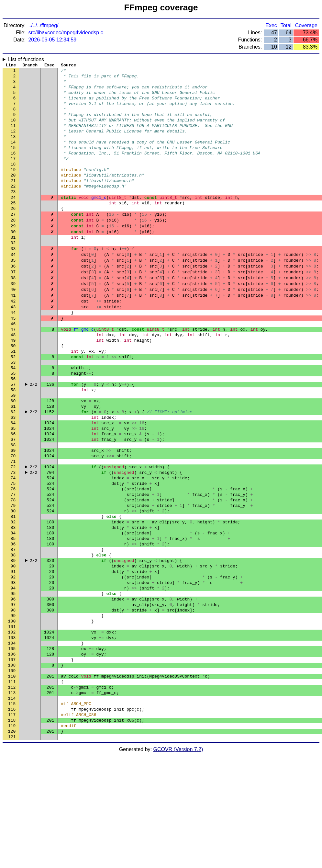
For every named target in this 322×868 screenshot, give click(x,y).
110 (12, 778)
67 (13, 500)
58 (13, 441)
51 (13, 396)
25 (13, 228)
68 (13, 506)
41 (13, 331)
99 (13, 707)
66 (13, 493)
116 (12, 817)
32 (13, 273)
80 (13, 584)
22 (13, 208)
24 (13, 221)
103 (12, 733)
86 (13, 623)
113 (12, 798)
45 (13, 357)
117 (12, 824)
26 (13, 234)
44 (13, 351)
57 (13, 435)
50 (13, 390)
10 (13, 131)
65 (13, 487)
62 (13, 467)
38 (13, 312)
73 (13, 539)
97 (13, 694)
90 (13, 649)
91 (13, 655)
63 (13, 474)
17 (13, 176)
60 (13, 454)
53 (13, 409)
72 (13, 532)
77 (13, 565)
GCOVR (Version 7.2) (178, 862)
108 (12, 765)
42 (13, 338)
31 (13, 267)
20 (13, 195)
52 (13, 403)
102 (12, 726)
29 (13, 254)
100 (12, 714)
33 (13, 280)
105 (12, 746)
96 (13, 688)
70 (13, 519)
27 (13, 241)
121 (12, 850)
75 (13, 552)
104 (12, 739)
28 (13, 247)
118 (12, 830)
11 (13, 137)
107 (12, 759)
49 (13, 383)
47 (13, 370)
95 (13, 681)
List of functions (26, 59)
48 (13, 377)
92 (13, 662)
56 (13, 428)
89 (13, 642)
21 (13, 202)
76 (13, 558)
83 (13, 603)
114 (12, 804)
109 (12, 772)
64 (13, 480)
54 (13, 416)
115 (12, 811)
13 (13, 150)
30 (13, 260)
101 (12, 720)
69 (13, 513)
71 (13, 526)
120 (12, 843)
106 (12, 752)
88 (13, 636)
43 (13, 344)
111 (12, 785)
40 (13, 325)
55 (13, 422)
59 (13, 448)
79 (13, 577)
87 (13, 629)
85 (13, 616)
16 (13, 169)
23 (13, 215)
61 (13, 461)
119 (12, 837)
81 (13, 590)
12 (13, 143)
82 (13, 597)
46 (13, 364)
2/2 (33, 435)
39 (13, 318)
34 (13, 286)
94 (13, 675)
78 (13, 571)
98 (13, 701)
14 (13, 156)
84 (13, 610)
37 (13, 305)
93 (13, 668)
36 (13, 299)
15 (13, 163)
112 (12, 791)
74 (13, 545)
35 (13, 292)
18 (13, 182)
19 (13, 189)
